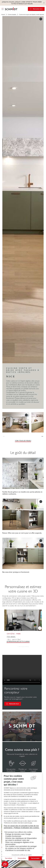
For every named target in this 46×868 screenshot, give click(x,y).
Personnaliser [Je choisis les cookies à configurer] (22, 858)
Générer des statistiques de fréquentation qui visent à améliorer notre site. (21, 839)
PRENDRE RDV (14, 704)
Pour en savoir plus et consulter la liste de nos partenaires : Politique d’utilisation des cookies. (22, 827)
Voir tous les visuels (23, 441)
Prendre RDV (38, 9)
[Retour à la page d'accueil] (11, 9)
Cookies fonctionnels (13, 836)
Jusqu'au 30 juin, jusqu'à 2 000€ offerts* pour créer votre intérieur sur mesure (22, 3)
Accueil (3, 14)
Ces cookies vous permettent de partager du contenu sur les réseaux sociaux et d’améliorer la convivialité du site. (21, 848)
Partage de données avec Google (18, 834)
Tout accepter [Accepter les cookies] (35, 858)
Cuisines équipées (12, 14)
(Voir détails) (11, 637)
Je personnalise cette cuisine (18, 641)
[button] (5, 864)
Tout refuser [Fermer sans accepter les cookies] (9, 858)
